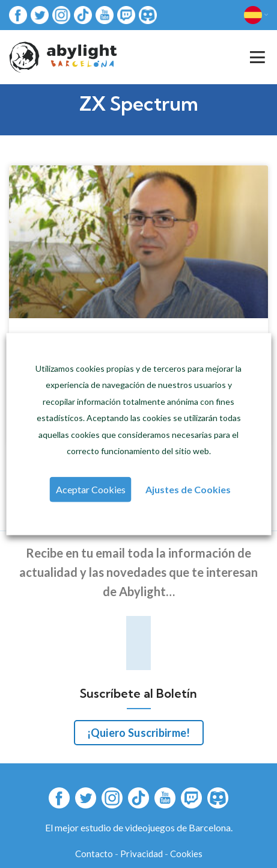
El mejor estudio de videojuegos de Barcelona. (139, 827)
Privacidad (142, 854)
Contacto (94, 854)
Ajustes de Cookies (188, 489)
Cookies (186, 854)
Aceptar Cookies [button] (91, 489)
